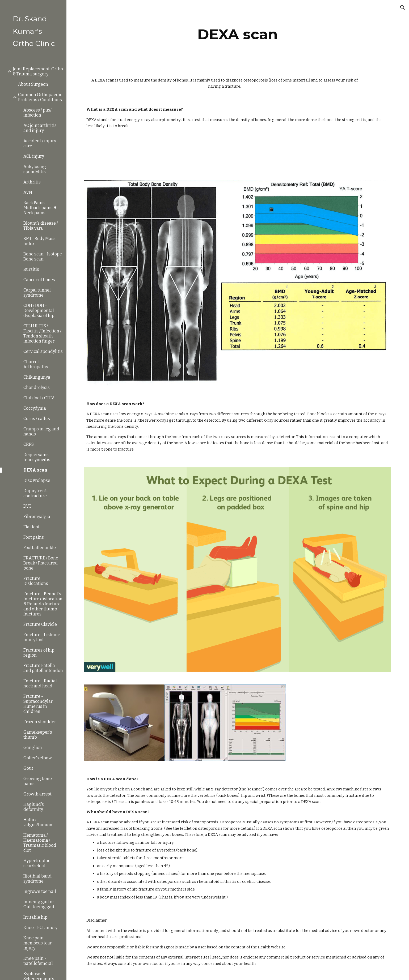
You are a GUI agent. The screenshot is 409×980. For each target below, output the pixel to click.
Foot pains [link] (34, 537)
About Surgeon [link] (33, 84)
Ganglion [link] (33, 748)
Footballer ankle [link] (40, 548)
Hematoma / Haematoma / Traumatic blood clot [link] (40, 843)
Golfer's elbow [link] (38, 758)
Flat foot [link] (31, 527)
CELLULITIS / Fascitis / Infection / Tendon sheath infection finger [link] (42, 333)
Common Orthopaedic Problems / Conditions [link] (40, 97)
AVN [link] (28, 192)
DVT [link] (27, 506)
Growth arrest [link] (37, 794)
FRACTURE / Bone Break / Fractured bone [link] (41, 563)
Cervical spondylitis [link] (43, 351)
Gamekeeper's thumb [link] (38, 735)
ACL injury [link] (34, 156)
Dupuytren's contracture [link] (35, 493)
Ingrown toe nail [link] (40, 891)
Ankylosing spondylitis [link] (35, 169)
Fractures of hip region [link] (39, 653)
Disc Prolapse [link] (37, 480)
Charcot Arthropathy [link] (36, 364)
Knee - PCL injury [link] (40, 928)
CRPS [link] (29, 444)
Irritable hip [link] (35, 917)
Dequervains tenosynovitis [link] (37, 457)
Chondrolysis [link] (37, 388)
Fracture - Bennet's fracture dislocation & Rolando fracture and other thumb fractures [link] (43, 604)
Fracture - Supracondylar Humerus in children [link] (38, 704)
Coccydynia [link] (35, 408)
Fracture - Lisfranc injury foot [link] (42, 637)
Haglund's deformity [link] (34, 807)
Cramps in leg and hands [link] (41, 431)
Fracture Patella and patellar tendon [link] (43, 668)
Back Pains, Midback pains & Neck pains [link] (40, 208)
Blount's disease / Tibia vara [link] (41, 226)
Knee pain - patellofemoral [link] (38, 961)
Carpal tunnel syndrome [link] (37, 293)
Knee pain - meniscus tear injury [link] (38, 943)
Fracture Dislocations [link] (36, 581)
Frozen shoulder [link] (40, 722)
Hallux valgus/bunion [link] (38, 822)
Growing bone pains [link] (38, 781)
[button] (403, 7)
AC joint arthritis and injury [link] (40, 128)
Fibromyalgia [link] (37, 517)
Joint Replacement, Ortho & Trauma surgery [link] (38, 71)
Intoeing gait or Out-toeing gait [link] (39, 904)
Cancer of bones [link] (39, 280)
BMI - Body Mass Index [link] (39, 241)
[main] (238, 34)
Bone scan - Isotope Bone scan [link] (43, 256)
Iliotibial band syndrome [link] (37, 879)
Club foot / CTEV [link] (39, 398)
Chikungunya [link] (37, 377)
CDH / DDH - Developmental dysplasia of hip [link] (39, 311)
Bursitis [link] (31, 269)
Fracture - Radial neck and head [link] (40, 683)
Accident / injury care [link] (40, 143)
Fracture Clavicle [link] (40, 624)
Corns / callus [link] (37, 419)
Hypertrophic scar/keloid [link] (37, 863)
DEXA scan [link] (35, 470)
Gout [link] (28, 768)
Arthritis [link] (32, 182)
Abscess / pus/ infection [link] (37, 113)
